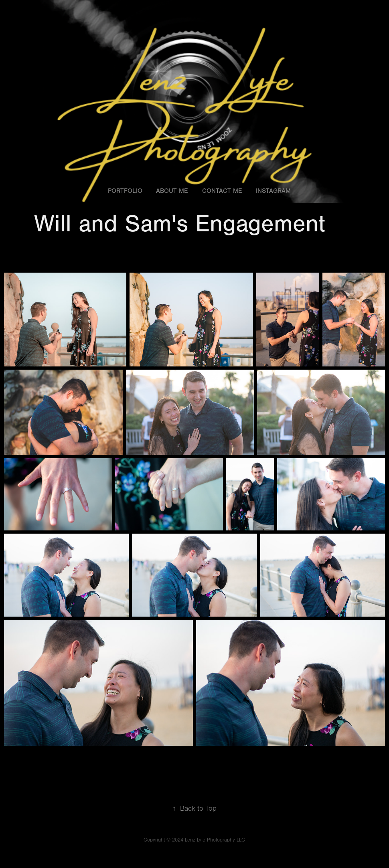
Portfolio (125, 191)
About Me (172, 191)
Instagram (273, 191)
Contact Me (222, 191)
